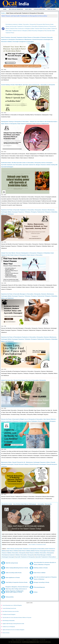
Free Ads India (52, 9)
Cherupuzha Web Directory (43, 24)
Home (5, 9)
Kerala (3, 13)
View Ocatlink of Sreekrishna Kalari (37, 545)
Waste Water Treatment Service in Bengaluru (17, 31)
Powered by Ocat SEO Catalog (45, 642)
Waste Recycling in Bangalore (36, 31)
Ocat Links (28, 9)
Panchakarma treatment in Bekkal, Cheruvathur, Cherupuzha (21, 24)
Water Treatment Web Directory (39, 29)
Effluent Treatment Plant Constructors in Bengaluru (18, 29)
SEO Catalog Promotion (16, 9)
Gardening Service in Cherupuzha (47, 26)
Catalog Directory (39, 9)
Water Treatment (52, 29)
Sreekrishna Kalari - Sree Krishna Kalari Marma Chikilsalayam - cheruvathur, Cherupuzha (27, 504)
